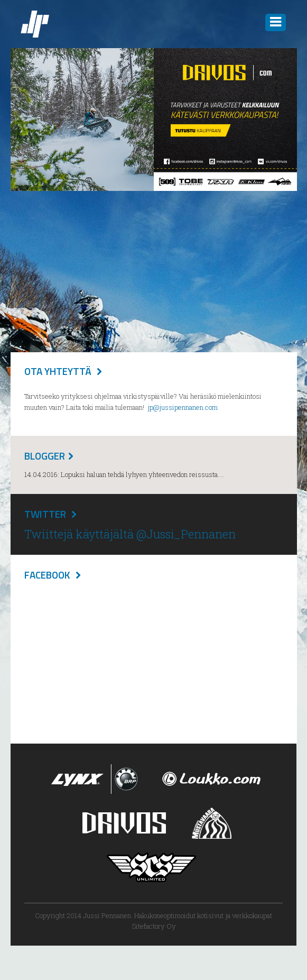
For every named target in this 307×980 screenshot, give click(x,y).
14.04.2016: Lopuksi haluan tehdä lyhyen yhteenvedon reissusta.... (124, 474)
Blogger (45, 456)
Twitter (45, 514)
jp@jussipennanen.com (183, 407)
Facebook (47, 575)
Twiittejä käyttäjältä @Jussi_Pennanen (130, 534)
